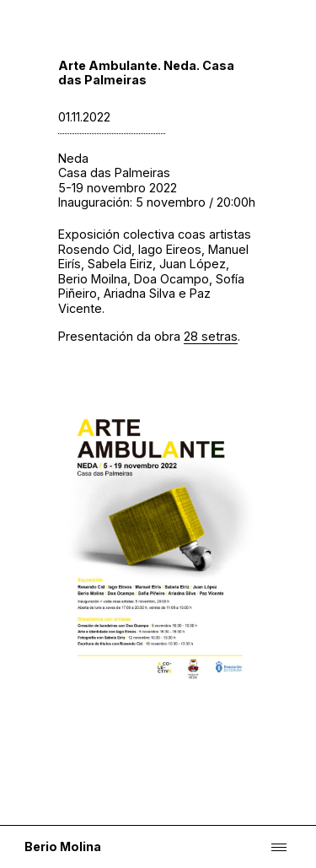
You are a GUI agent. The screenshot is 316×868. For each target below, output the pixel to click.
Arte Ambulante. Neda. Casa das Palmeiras (146, 73)
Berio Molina (63, 846)
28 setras (211, 336)
